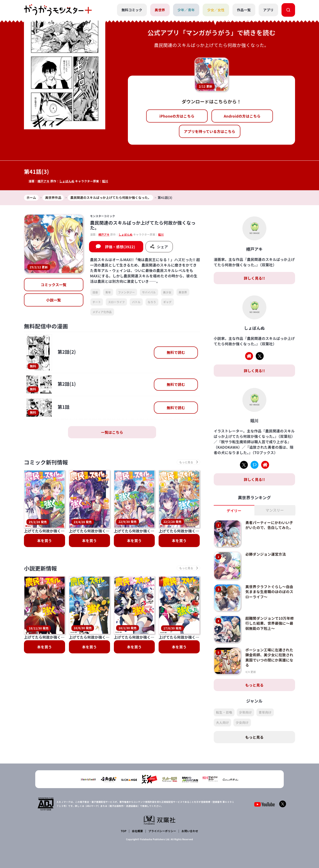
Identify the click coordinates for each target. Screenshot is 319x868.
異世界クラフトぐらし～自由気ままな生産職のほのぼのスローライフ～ (269, 592)
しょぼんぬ (67, 181)
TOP (124, 831)
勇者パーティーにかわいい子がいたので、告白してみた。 (269, 525)
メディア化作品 (102, 312)
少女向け (242, 722)
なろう (152, 302)
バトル (136, 302)
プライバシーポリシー (162, 831)
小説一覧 (54, 300)
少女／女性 (216, 10)
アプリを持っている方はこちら (210, 131)
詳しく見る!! (254, 278)
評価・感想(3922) (120, 247)
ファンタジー (127, 292)
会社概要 (137, 831)
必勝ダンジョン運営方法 (266, 554)
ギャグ (168, 302)
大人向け (222, 722)
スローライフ (116, 302)
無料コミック (132, 10)
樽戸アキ (43, 181)
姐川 (105, 181)
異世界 (160, 10)
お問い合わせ (190, 831)
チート (97, 302)
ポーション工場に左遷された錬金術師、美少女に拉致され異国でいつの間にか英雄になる (269, 657)
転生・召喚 (224, 712)
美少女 (167, 292)
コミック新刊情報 (46, 462)
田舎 (95, 292)
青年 (108, 292)
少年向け (245, 712)
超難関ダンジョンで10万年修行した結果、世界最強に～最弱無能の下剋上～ (270, 623)
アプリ (268, 10)
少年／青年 (186, 10)
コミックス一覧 (54, 285)
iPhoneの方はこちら (177, 116)
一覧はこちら (112, 432)
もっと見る (254, 685)
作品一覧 (244, 10)
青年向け (265, 712)
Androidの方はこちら (242, 116)
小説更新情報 (40, 541)
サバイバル (149, 292)
